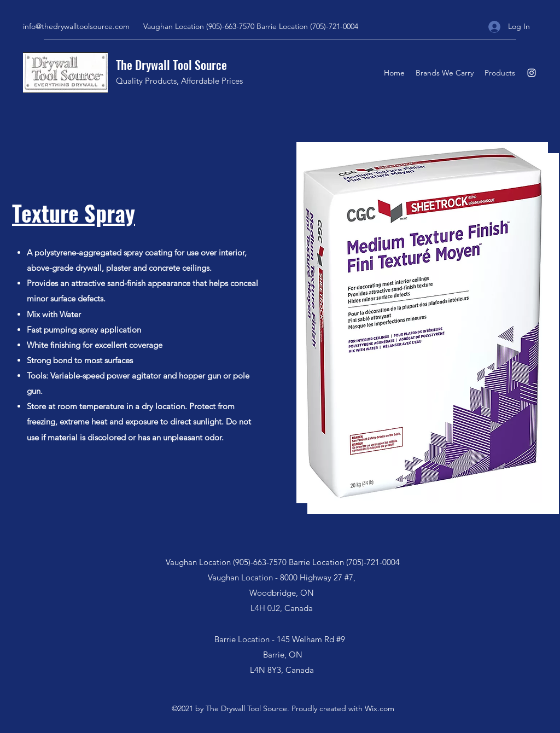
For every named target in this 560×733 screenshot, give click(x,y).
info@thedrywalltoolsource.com (76, 26)
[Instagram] (532, 73)
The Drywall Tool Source (171, 65)
